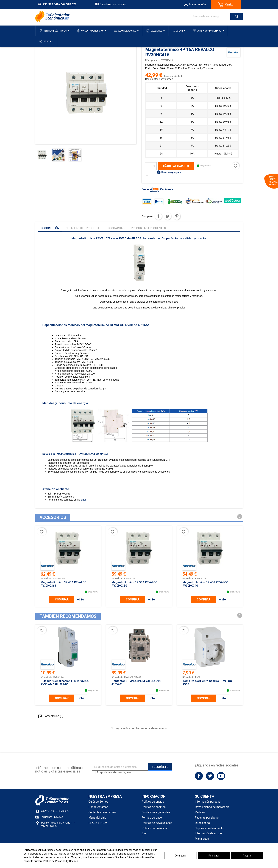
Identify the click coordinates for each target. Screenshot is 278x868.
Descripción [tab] (50, 228)
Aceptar (247, 856)
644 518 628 (69, 4)
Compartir (158, 216)
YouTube (221, 776)
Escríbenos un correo (113, 4)
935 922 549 (51, 4)
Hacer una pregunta (169, 172)
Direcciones (202, 823)
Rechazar (214, 856)
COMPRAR (62, 599)
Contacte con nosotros (102, 812)
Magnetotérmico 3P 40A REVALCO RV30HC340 (205, 584)
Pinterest (177, 216)
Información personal (208, 802)
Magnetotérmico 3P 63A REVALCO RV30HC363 (64, 584)
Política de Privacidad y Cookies (61, 861)
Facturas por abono (207, 818)
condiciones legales (120, 772)
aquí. (83, 500)
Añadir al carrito (176, 166)
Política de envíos (153, 802)
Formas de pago (152, 818)
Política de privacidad (155, 828)
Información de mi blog (209, 833)
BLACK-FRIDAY (98, 823)
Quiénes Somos (98, 802)
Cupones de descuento (209, 828)
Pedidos (200, 812)
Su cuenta (205, 796)
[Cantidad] (151, 166)
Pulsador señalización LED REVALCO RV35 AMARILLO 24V (65, 683)
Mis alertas (202, 839)
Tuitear (168, 216)
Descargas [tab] (116, 228)
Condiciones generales (156, 812)
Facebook (199, 776)
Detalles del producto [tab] (84, 228)
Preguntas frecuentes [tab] (148, 228)
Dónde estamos (98, 807)
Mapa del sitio (97, 818)
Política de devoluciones (157, 823)
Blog (144, 833)
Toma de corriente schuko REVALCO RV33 (207, 683)
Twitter (210, 776)
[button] (240, 517)
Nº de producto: (153, 60)
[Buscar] (214, 16)
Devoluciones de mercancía (212, 807)
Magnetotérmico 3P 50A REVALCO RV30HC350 (134, 584)
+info (80, 599)
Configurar (181, 856)
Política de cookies (154, 807)
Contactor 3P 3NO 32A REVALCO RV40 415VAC (137, 683)
